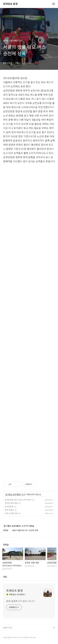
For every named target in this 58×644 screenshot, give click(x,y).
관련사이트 (8, 628)
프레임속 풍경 (10, 4)
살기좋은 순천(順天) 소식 (15, 494)
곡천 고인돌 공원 (11, 513)
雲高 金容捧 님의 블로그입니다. (21, 601)
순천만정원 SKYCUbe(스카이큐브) (18, 500)
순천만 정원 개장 (11, 503)
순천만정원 (9, 506)
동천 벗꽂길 (9, 510)
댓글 (5, 577)
